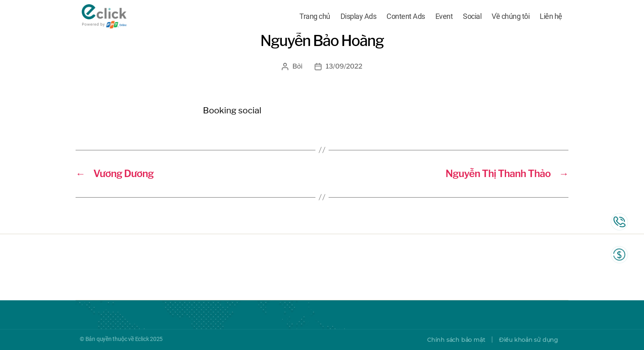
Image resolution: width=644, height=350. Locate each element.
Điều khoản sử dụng (529, 340)
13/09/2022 (344, 66)
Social (472, 17)
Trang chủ (315, 17)
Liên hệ (551, 17)
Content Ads (406, 17)
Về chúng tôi (511, 17)
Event (444, 17)
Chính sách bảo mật (456, 340)
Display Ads (359, 17)
